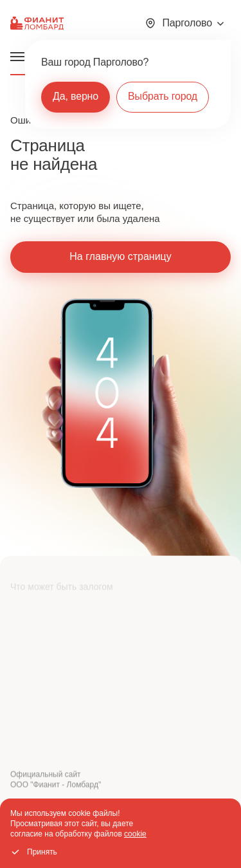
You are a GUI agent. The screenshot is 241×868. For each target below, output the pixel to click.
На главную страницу (120, 256)
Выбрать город (163, 96)
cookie (135, 834)
